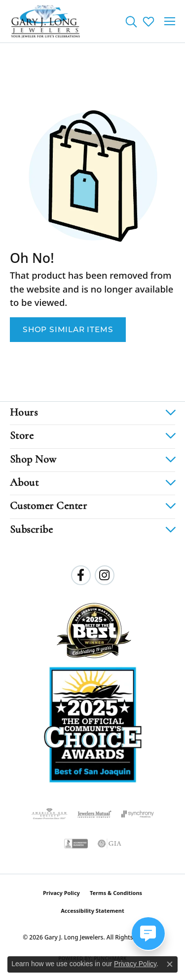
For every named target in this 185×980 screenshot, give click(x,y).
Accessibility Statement (92, 911)
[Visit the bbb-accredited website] (76, 844)
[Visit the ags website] (49, 814)
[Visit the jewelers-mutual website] (94, 814)
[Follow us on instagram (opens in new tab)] (105, 575)
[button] (131, 21)
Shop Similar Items (68, 329)
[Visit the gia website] (110, 844)
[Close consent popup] (170, 964)
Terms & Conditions (116, 893)
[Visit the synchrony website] (138, 814)
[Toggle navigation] (170, 21)
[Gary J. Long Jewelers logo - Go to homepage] (46, 21)
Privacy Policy (61, 893)
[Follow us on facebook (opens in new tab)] (81, 575)
